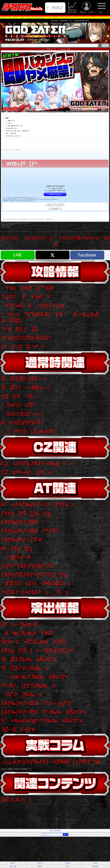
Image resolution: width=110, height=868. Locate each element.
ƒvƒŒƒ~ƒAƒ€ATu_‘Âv (34, 592)
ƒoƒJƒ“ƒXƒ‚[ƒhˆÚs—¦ (13, 136)
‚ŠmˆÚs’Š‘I (18, 405)
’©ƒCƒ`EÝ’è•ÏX (25, 297)
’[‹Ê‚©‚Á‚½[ (16, 800)
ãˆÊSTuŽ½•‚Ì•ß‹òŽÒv (36, 583)
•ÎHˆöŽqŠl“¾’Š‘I (22, 423)
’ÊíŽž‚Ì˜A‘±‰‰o (25, 668)
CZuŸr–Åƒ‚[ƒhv (26, 472)
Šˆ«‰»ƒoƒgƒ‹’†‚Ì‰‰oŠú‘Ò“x (41, 721)
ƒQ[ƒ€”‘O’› (18, 396)
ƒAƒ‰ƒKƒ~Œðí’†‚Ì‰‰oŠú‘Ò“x (43, 712)
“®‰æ (95, 863)
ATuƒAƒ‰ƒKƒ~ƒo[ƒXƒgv (38, 504)
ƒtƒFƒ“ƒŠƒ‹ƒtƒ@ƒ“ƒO (27, 566)
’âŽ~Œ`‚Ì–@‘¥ (18, 729)
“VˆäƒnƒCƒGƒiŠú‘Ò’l (26, 338)
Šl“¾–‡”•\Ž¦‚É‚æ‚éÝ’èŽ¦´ (36, 642)
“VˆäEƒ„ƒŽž (19, 329)
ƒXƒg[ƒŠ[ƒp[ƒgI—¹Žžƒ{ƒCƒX (17, 131)
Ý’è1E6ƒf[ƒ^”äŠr (27, 288)
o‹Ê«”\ (9, 123)
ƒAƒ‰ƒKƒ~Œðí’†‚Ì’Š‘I (30, 531)
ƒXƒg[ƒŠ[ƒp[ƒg (26, 513)
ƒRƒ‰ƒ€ (68, 863)
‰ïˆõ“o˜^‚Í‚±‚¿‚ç (55, 194)
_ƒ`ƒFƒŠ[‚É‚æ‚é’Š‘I (28, 431)
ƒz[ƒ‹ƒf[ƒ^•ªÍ (22, 347)
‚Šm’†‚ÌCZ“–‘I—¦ (22, 414)
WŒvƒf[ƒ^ (10, 121)
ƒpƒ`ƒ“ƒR (40, 863)
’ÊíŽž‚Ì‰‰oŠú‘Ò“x (28, 659)
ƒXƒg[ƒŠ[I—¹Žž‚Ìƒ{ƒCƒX (37, 650)
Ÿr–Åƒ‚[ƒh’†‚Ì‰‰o (28, 685)
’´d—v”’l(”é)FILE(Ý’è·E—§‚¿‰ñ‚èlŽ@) (50, 317)
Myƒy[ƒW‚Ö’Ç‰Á (55, 831)
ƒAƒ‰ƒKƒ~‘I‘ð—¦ (11, 128)
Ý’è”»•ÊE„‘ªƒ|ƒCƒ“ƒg (32, 305)
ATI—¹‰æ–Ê (10, 133)
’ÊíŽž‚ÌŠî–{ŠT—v (23, 379)
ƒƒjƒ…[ (102, 8)
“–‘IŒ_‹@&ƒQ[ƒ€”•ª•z (13, 126)
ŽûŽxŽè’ (73, 8)
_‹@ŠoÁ (16, 557)
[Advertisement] (53, 817)
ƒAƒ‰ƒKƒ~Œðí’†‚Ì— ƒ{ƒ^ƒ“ (37, 703)
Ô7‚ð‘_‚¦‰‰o (22, 694)
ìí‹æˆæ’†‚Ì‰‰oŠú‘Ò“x (35, 677)
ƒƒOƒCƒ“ (55, 8)
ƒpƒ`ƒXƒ (13, 863)
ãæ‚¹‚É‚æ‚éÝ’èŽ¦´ (30, 633)
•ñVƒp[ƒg (17, 548)
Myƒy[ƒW (87, 8)
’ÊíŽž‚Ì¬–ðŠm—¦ (25, 387)
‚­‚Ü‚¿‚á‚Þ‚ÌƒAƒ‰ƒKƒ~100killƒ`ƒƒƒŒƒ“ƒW (51, 764)
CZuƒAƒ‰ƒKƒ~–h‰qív (36, 463)
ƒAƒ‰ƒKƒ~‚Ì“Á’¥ (21, 539)
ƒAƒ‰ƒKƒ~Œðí (22, 522)
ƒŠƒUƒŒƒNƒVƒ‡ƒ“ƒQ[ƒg (34, 574)
